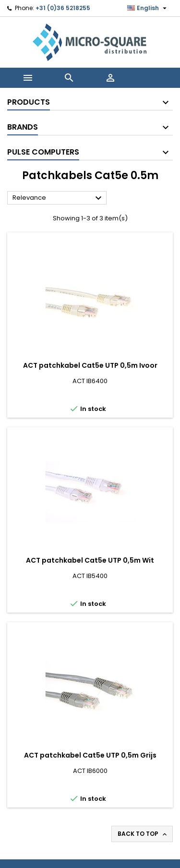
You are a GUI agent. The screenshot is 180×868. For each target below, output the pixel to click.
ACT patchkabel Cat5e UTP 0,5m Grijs (90, 755)
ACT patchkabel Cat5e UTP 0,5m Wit (90, 560)
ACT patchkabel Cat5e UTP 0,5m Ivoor (90, 365)
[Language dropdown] (148, 8)
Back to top (143, 834)
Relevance (58, 198)
